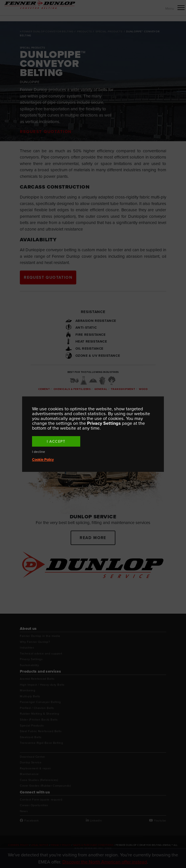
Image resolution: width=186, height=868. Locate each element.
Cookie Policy (43, 460)
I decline (39, 452)
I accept (56, 441)
